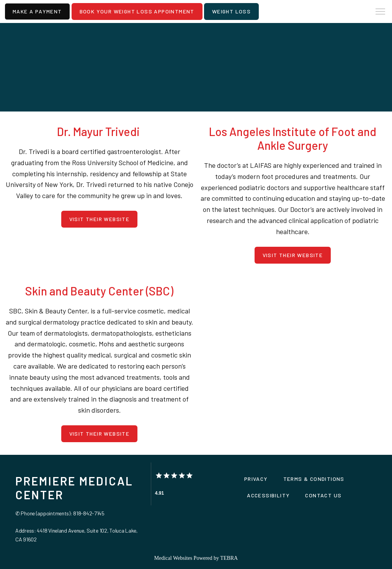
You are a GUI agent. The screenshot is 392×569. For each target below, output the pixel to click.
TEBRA (229, 558)
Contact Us (323, 495)
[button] (381, 12)
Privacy (256, 479)
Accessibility (268, 495)
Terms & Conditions (314, 479)
